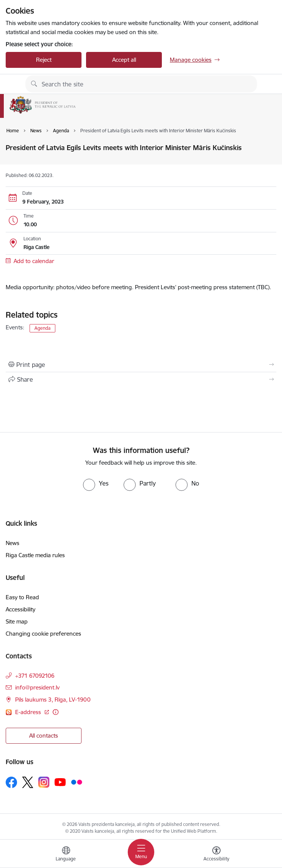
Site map (17, 621)
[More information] (56, 712)
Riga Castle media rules (35, 555)
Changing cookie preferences (43, 634)
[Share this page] (141, 379)
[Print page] (141, 365)
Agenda (42, 328)
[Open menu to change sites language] (66, 855)
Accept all (124, 60)
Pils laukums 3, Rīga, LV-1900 (53, 700)
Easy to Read (22, 597)
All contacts (44, 736)
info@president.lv (37, 687)
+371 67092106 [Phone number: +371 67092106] (35, 676)
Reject (44, 60)
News (13, 543)
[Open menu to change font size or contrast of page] (216, 855)
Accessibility (20, 609)
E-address (29, 712)
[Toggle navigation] (141, 852)
